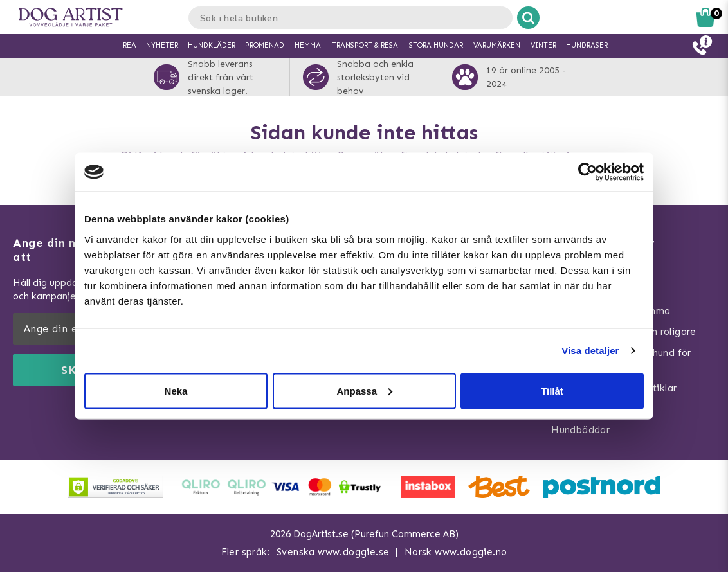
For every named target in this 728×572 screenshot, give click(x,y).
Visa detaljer (590, 351)
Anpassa (364, 390)
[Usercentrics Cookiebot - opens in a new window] (587, 172)
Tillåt (552, 390)
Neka (176, 390)
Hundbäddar (580, 430)
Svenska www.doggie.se (333, 552)
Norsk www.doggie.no (456, 552)
